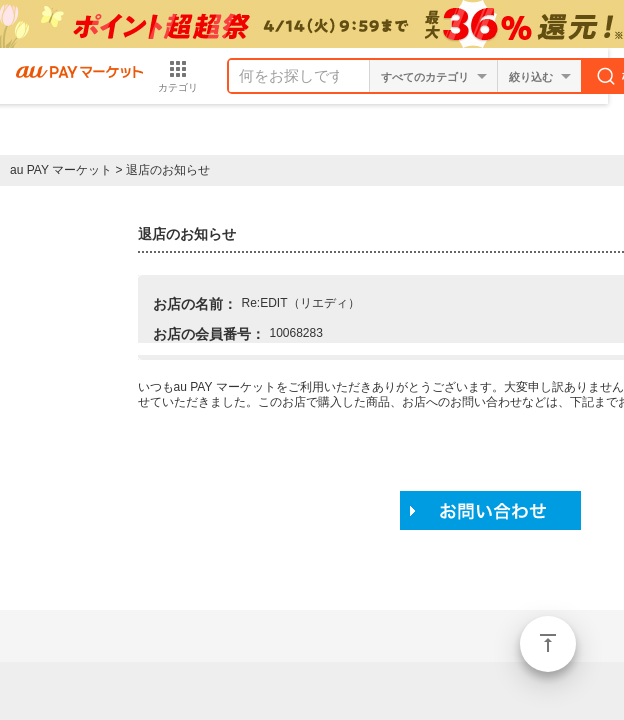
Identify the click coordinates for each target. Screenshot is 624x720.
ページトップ (548, 644)
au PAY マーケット (61, 170)
